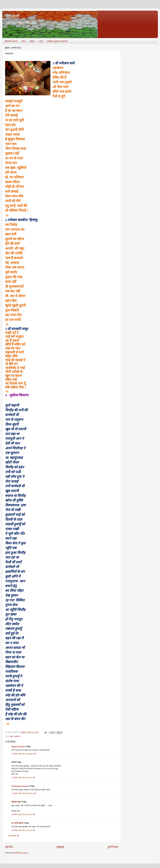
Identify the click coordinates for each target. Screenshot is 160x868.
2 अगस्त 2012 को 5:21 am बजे (23, 778)
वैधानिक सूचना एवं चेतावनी (57, 41)
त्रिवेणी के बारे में (11, 41)
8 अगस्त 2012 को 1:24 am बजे (23, 830)
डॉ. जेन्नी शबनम (17, 823)
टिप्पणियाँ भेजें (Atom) (21, 853)
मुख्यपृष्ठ (60, 847)
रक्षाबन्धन (17, 736)
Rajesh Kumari (18, 747)
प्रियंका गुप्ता (16, 802)
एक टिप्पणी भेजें (14, 836)
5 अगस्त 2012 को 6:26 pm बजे (23, 814)
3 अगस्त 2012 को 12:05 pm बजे (24, 793)
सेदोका (32, 41)
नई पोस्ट (9, 847)
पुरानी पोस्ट (113, 847)
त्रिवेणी (13, 17)
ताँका (23, 41)
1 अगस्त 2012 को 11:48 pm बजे (24, 754)
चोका (41, 41)
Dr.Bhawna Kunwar (20, 786)
